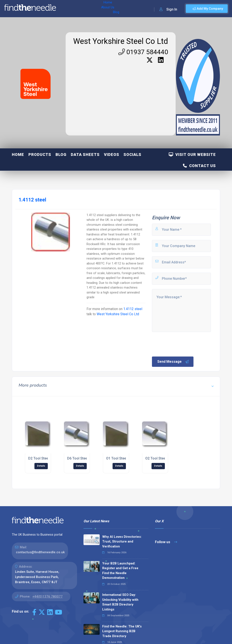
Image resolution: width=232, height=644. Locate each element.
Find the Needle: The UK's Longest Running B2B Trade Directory (122, 631)
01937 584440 (143, 52)
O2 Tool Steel (156, 458)
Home (65, 9)
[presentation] (184, 344)
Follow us (166, 542)
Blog (97, 9)
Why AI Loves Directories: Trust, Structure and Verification (122, 542)
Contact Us (199, 166)
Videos (112, 154)
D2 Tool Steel (39, 458)
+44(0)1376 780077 (47, 596)
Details (41, 466)
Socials (132, 154)
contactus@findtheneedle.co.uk (40, 552)
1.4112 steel (133, 309)
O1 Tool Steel (117, 458)
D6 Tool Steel (78, 458)
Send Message (173, 362)
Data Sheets (85, 154)
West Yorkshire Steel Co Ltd (121, 41)
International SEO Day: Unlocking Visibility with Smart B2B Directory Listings (120, 602)
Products (40, 154)
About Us (81, 9)
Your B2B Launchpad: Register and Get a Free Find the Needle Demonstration (120, 571)
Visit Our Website (192, 154)
